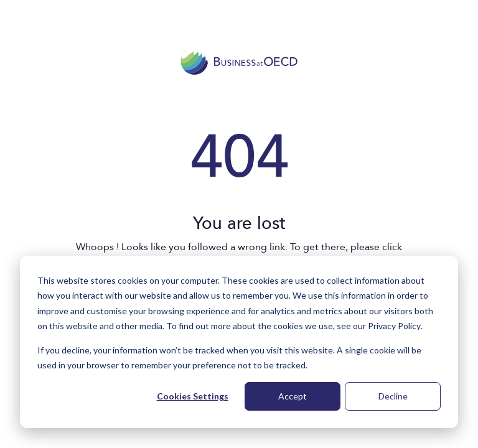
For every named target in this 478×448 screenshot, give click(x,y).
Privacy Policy (394, 326)
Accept (293, 396)
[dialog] (239, 342)
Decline (393, 396)
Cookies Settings (193, 396)
